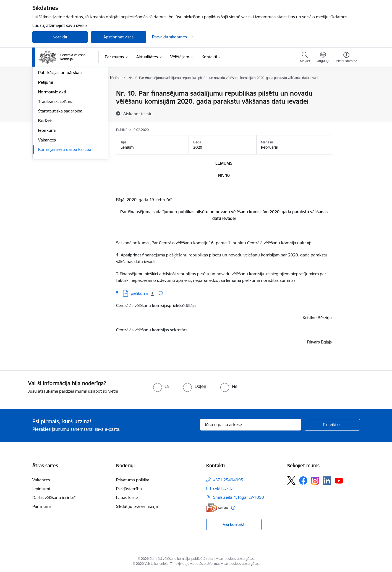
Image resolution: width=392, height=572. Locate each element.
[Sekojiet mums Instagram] (315, 481)
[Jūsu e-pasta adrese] (251, 425)
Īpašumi (45, 113)
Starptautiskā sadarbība (60, 171)
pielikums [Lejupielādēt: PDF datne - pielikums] (139, 293)
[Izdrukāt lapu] (346, 91)
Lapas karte (127, 498)
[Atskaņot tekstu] (138, 114)
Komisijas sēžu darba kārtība (65, 209)
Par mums (42, 506)
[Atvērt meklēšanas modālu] (305, 58)
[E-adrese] (217, 508)
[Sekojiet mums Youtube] (339, 480)
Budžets (46, 180)
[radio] (161, 386)
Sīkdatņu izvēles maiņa (137, 506)
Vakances (47, 199)
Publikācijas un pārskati (60, 132)
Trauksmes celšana (56, 161)
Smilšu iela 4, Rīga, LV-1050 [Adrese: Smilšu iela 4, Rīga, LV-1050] (239, 497)
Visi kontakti (234, 524)
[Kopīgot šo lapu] (346, 105)
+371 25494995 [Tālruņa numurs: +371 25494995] (228, 480)
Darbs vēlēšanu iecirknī (54, 498)
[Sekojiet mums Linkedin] (327, 481)
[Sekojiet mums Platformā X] (291, 481)
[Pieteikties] (332, 425)
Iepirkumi (47, 190)
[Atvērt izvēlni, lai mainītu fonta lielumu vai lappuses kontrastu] (347, 58)
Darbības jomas (53, 103)
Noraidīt (60, 37)
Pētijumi (45, 142)
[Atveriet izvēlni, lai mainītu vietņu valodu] (323, 58)
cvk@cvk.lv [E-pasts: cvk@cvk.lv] (223, 488)
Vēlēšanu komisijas (56, 123)
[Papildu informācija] (161, 293)
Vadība (45, 94)
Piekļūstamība (129, 489)
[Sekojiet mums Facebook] (303, 481)
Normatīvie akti (52, 151)
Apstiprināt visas (118, 37)
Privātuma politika (133, 480)
